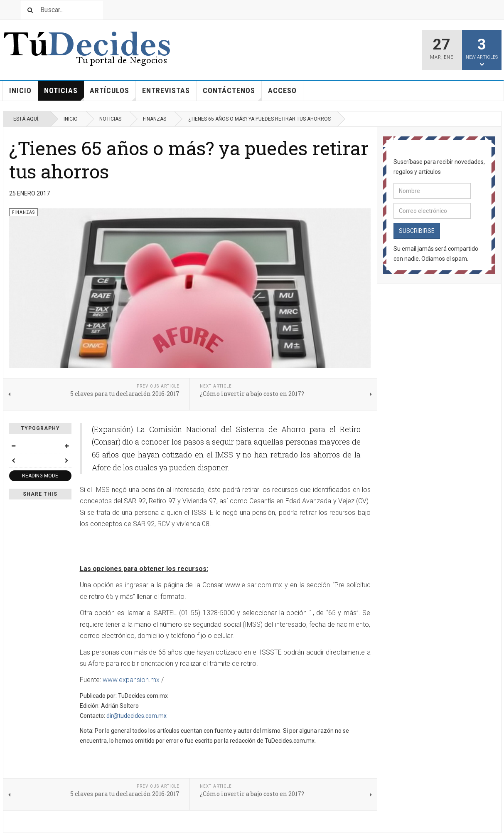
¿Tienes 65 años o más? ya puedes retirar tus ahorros (189, 159)
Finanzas (155, 119)
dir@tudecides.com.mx (136, 716)
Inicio (20, 90)
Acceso (282, 90)
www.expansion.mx (131, 680)
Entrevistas (166, 90)
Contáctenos (232, 93)
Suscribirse (417, 231)
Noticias (64, 93)
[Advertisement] (177, 547)
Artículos (113, 93)
